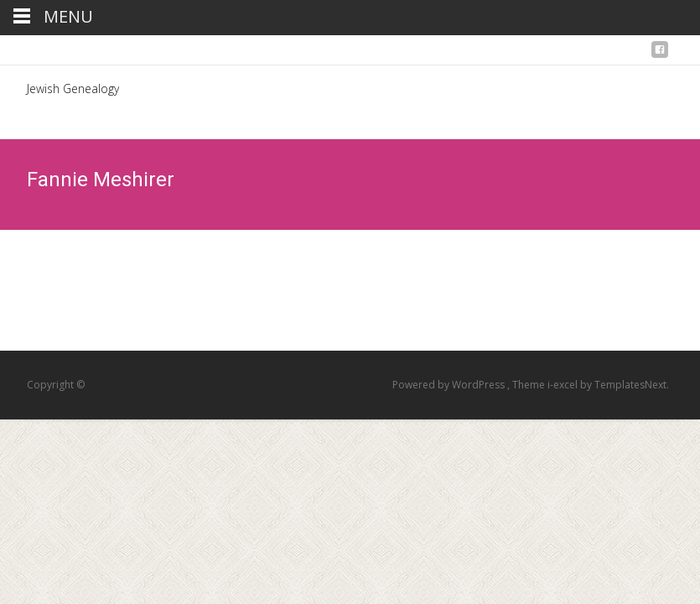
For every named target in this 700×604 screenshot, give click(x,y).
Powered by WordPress (450, 385)
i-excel (564, 385)
